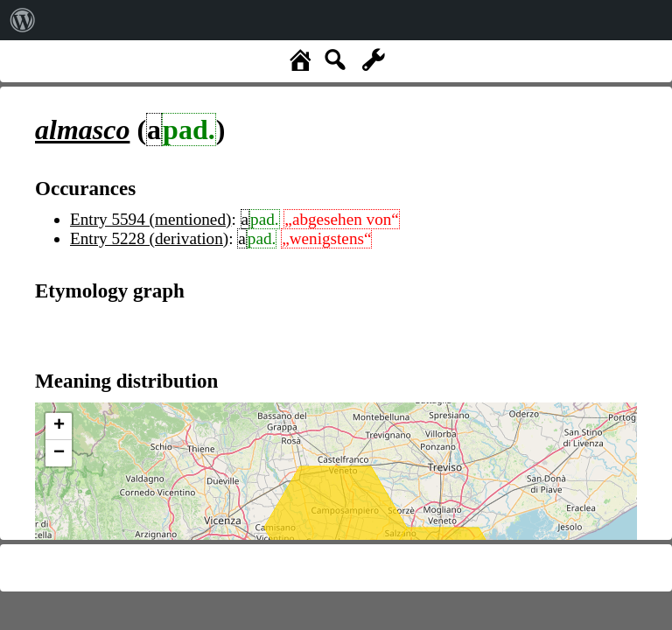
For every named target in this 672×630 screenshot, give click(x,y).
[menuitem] (23, 20)
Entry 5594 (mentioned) (150, 219)
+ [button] (59, 426)
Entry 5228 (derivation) (149, 238)
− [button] (59, 453)
